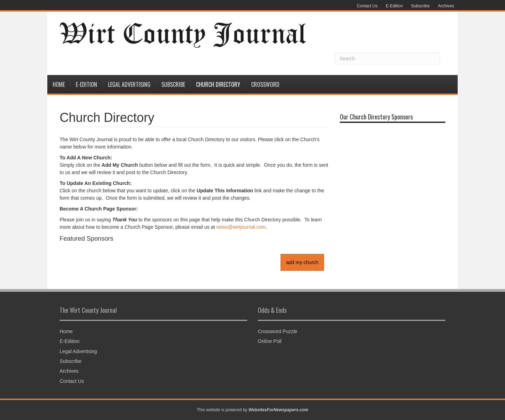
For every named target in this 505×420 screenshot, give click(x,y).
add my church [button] (302, 262)
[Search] (388, 58)
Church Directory (218, 84)
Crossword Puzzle (278, 331)
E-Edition (394, 6)
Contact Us (367, 6)
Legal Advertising (129, 84)
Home (59, 84)
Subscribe (420, 6)
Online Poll (270, 341)
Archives (446, 6)
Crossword (265, 84)
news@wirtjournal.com (241, 227)
